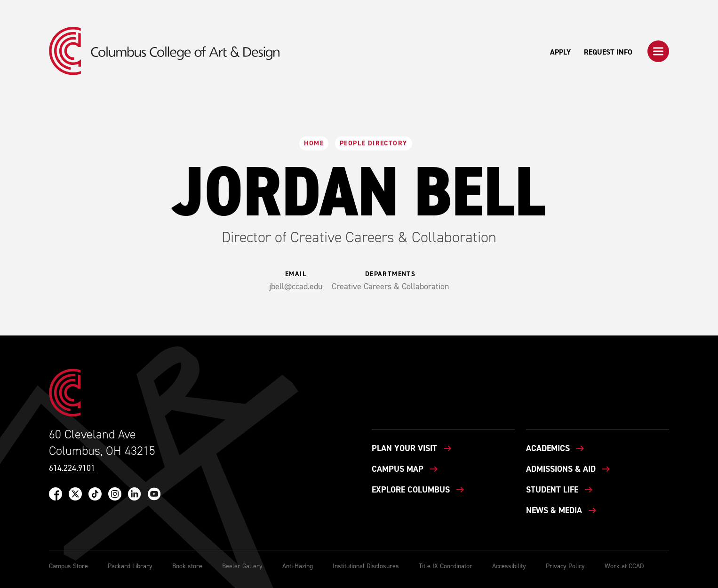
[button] (658, 51)
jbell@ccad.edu (296, 286)
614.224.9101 (72, 468)
